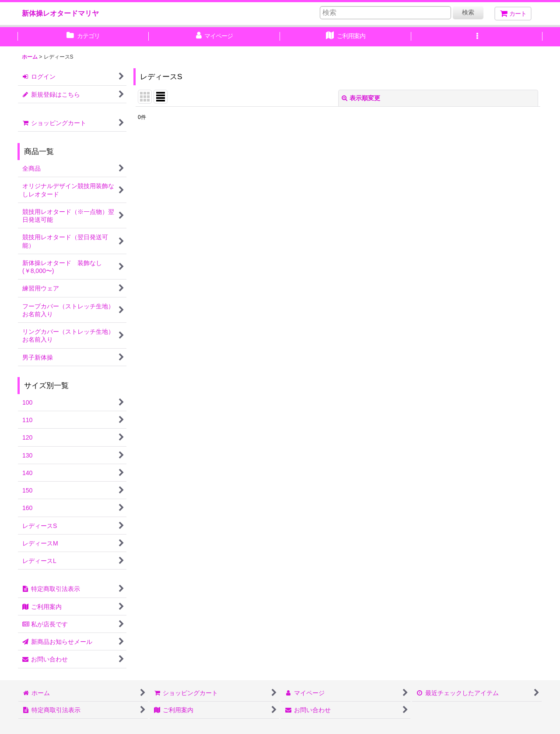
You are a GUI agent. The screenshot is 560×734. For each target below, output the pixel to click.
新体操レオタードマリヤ (60, 13)
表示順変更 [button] (361, 98)
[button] (477, 37)
